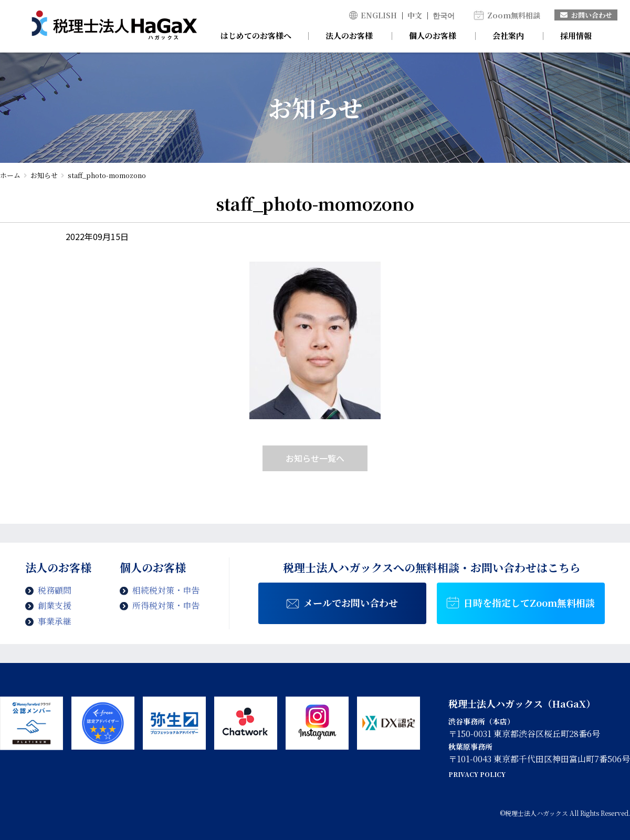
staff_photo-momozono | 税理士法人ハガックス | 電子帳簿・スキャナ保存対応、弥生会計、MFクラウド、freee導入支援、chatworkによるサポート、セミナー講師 (114, 26)
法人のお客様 (349, 35)
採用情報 (576, 35)
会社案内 (508, 35)
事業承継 (55, 621)
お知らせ (44, 175)
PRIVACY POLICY (477, 774)
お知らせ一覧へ (315, 458)
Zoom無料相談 (514, 15)
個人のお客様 (433, 35)
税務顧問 (55, 590)
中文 (415, 15)
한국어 (444, 15)
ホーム (10, 175)
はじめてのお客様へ (256, 35)
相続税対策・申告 (166, 590)
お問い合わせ (586, 15)
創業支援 (55, 605)
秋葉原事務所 (470, 746)
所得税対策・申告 (166, 605)
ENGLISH (379, 15)
